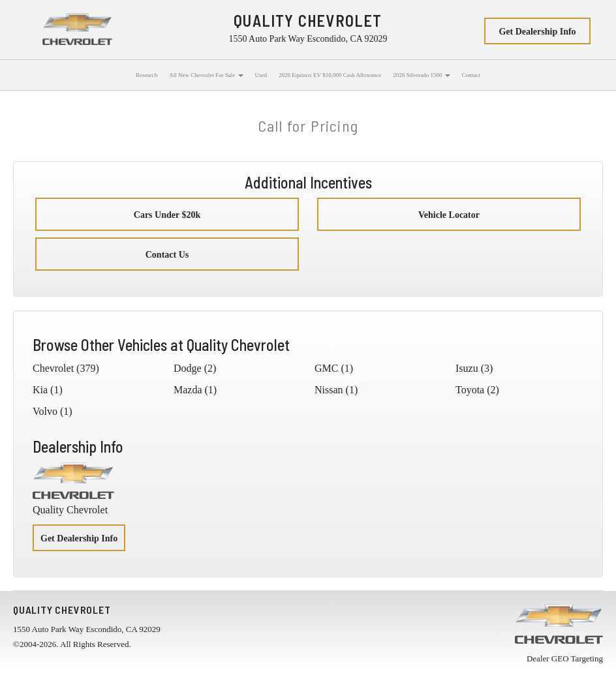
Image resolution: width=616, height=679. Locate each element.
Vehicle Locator (449, 215)
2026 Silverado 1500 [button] (421, 75)
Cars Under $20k (167, 215)
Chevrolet (53, 368)
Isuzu (467, 368)
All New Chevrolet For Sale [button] (206, 75)
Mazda (188, 390)
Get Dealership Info (537, 32)
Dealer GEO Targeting (565, 658)
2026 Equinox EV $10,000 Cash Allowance (330, 75)
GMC (326, 368)
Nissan (329, 390)
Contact (471, 75)
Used (261, 75)
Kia (40, 390)
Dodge (188, 368)
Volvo (45, 411)
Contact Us (167, 255)
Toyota (470, 390)
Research (146, 75)
